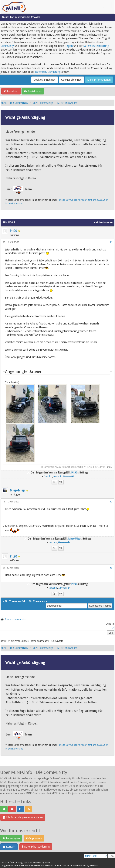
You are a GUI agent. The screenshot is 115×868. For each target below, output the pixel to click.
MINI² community (43, 103)
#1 (111, 242)
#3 (111, 568)
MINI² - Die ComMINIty (14, 103)
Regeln (69, 46)
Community (7, 46)
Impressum (34, 838)
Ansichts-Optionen (103, 223)
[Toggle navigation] (107, 5)
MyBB (47, 863)
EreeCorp (40, 866)
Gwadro (48, 477)
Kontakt (9, 847)
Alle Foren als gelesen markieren (23, 817)
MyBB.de (28, 863)
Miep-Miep (17, 490)
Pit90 (13, 231)
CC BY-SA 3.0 (66, 866)
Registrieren (33, 91)
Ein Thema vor (37, 601)
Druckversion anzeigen (16, 619)
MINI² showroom (67, 103)
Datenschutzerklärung (96, 46)
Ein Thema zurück (15, 601)
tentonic (58, 477)
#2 (111, 502)
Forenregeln (11, 838)
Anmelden (11, 91)
